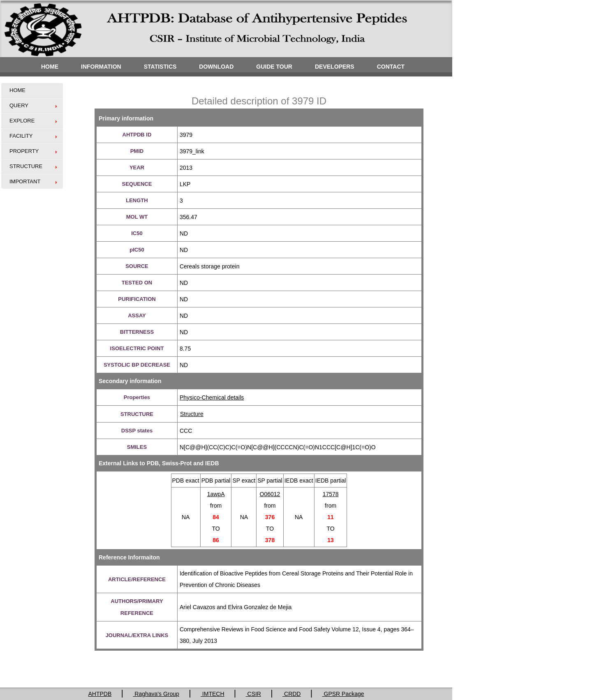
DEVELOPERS (335, 67)
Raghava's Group (156, 694)
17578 (331, 494)
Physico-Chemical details (212, 397)
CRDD (291, 694)
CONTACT (391, 67)
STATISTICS (160, 67)
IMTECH (213, 694)
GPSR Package (343, 694)
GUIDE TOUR (274, 67)
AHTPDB (100, 694)
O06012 (270, 494)
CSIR (253, 694)
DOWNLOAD (216, 67)
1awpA (216, 494)
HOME (50, 67)
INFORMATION (101, 67)
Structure (192, 414)
